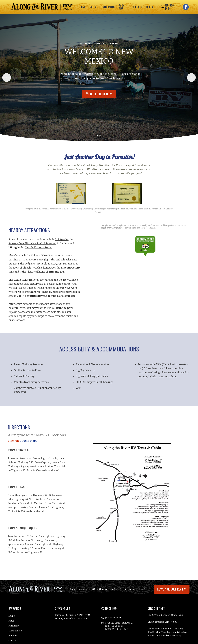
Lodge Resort (32, 264)
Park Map (14, 626)
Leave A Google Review (172, 589)
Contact (151, 7)
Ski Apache (62, 239)
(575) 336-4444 (113, 618)
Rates (11, 621)
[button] (97, 135)
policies (138, 7)
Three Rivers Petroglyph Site (38, 260)
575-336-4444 (170, 7)
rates (93, 7)
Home (83, 7)
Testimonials (15, 631)
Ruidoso (31, 288)
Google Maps (28, 441)
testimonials (107, 7)
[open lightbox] (71, 194)
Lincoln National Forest (39, 248)
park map (122, 7)
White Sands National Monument (33, 280)
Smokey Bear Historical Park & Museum (32, 243)
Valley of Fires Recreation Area (49, 256)
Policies (13, 636)
